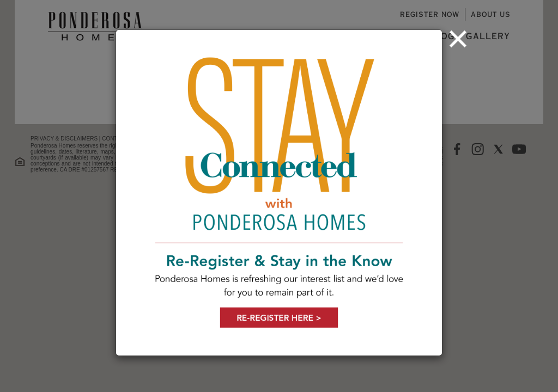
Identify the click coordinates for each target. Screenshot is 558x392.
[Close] (458, 39)
